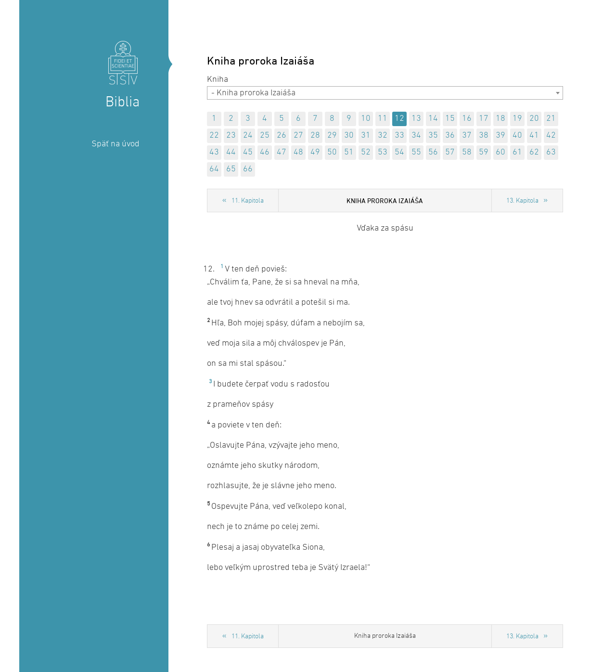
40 (517, 136)
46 (265, 152)
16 (467, 119)
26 (282, 136)
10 (366, 119)
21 (551, 119)
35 (433, 136)
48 (298, 152)
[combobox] (385, 93)
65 (231, 169)
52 (366, 152)
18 (500, 119)
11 (383, 119)
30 (349, 136)
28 (315, 136)
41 (534, 136)
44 (231, 152)
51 (349, 152)
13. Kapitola (522, 201)
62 (534, 152)
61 (517, 152)
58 (467, 152)
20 (534, 119)
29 (332, 136)
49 (315, 152)
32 (383, 136)
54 (399, 152)
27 (298, 136)
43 (214, 152)
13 (416, 119)
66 (248, 169)
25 (265, 136)
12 (399, 119)
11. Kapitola (248, 201)
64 (214, 169)
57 (450, 152)
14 (433, 119)
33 (399, 136)
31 (366, 136)
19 (517, 119)
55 (416, 152)
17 (484, 119)
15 (450, 119)
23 (231, 136)
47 (282, 152)
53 (383, 152)
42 (551, 136)
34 (416, 136)
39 (500, 136)
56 (433, 152)
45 (248, 152)
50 (332, 152)
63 (551, 152)
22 (214, 136)
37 (467, 136)
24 (248, 136)
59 (484, 152)
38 (484, 136)
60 (500, 152)
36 (450, 136)
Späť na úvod (115, 144)
